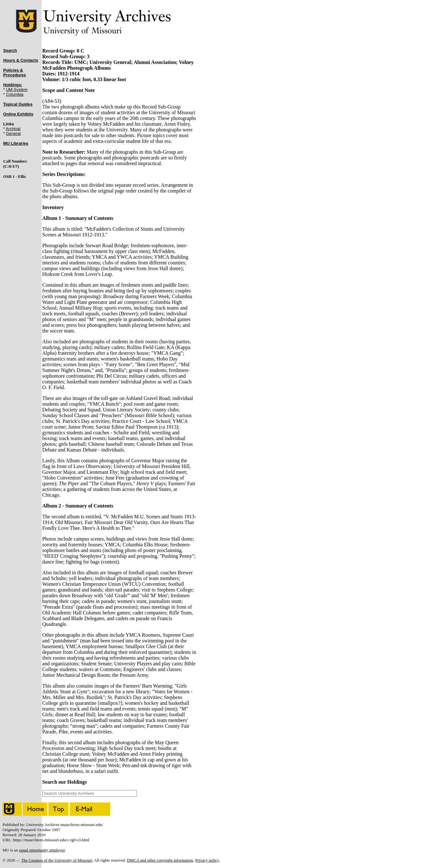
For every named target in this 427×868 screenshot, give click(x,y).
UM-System (17, 90)
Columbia (15, 94)
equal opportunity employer (42, 850)
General (13, 133)
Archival (13, 129)
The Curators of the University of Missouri (57, 860)
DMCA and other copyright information (160, 860)
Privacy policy (207, 860)
